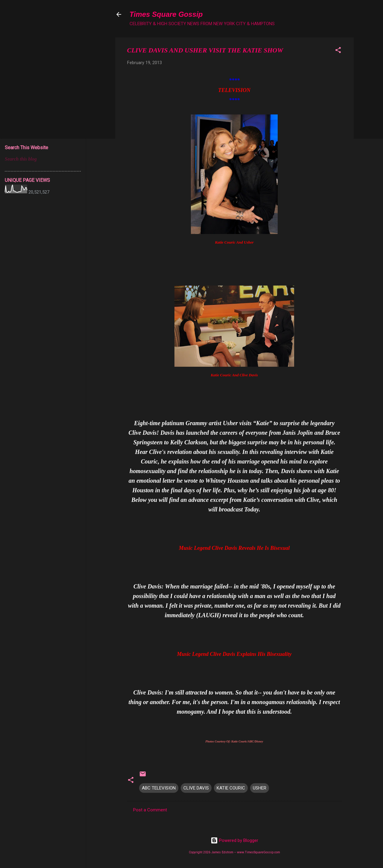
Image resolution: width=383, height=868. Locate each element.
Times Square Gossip (166, 14)
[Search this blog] (43, 159)
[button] (338, 51)
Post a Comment (150, 810)
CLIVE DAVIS (196, 788)
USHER (260, 788)
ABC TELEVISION (159, 788)
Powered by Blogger (234, 840)
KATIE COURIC (231, 788)
